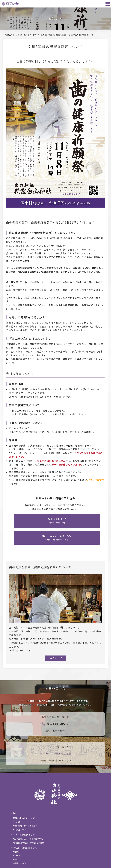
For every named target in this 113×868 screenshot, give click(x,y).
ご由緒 (17, 822)
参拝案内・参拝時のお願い (26, 826)
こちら (86, 61)
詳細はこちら (56, 658)
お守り (17, 855)
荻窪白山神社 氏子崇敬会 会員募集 (29, 843)
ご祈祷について (21, 830)
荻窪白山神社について (24, 818)
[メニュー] (108, 4)
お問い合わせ (96, 480)
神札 (16, 859)
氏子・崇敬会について (24, 835)
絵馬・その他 (20, 863)
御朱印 (17, 852)
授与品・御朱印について (25, 848)
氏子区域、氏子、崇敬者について (29, 839)
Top (15, 813)
